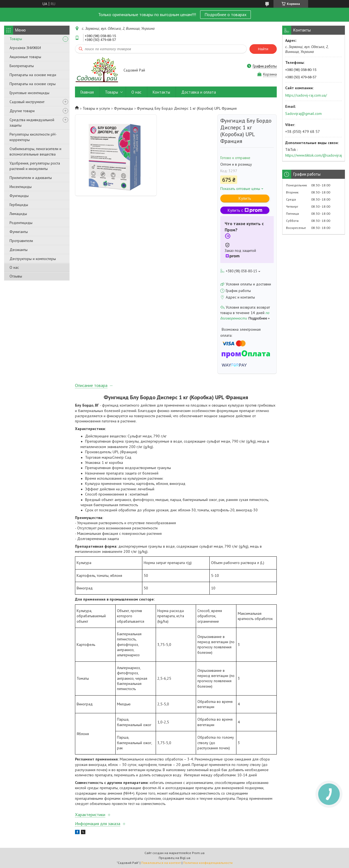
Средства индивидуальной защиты (32, 123)
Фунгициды (19, 196)
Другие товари (22, 111)
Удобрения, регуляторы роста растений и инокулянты (35, 166)
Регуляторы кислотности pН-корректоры (33, 137)
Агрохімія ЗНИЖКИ (25, 48)
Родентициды (21, 223)
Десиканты (19, 250)
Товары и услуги (96, 108)
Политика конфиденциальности (208, 863)
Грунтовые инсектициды (29, 93)
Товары (16, 39)
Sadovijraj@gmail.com (303, 114)
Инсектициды (21, 187)
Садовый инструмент (27, 102)
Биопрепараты (22, 66)
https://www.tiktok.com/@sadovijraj (314, 155)
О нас (14, 267)
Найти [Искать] (263, 49)
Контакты (161, 92)
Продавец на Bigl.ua (174, 858)
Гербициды (19, 205)
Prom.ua (198, 853)
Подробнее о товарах (225, 14)
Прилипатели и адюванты (31, 178)
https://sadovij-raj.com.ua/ (306, 95)
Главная (87, 92)
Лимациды (18, 214)
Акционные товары (25, 57)
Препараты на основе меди (33, 75)
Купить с (245, 210)
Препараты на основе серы (33, 84)
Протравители (21, 241)
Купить (245, 198)
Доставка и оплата (199, 92)
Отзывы (16, 276)
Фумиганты (19, 232)
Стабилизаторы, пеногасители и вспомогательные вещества (35, 151)
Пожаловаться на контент (161, 863)
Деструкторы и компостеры (33, 259)
